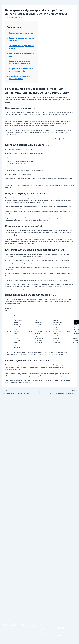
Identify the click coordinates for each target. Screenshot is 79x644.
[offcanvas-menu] (73, 6)
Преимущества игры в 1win (21, 33)
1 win (28, 121)
